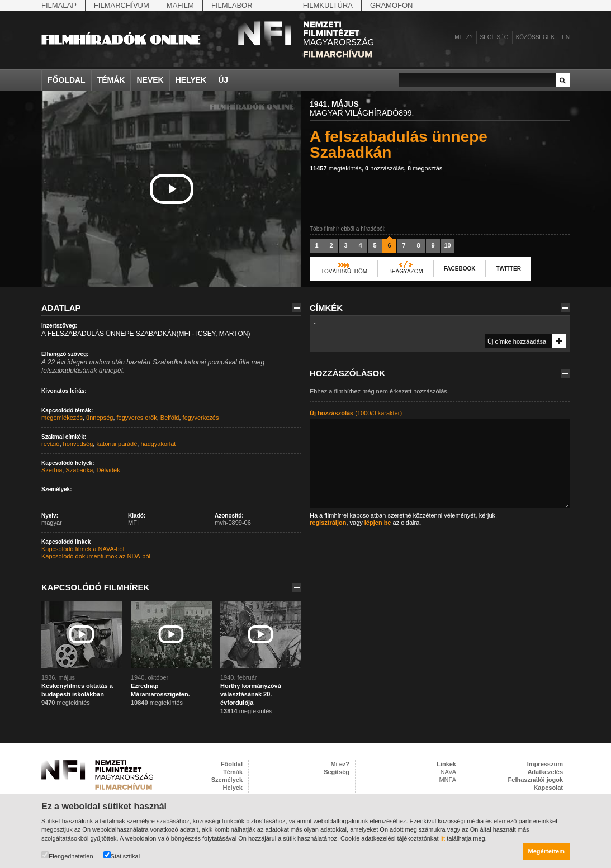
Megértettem (546, 851)
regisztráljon (328, 523)
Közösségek (535, 37)
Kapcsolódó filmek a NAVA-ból (83, 549)
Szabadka (79, 470)
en (566, 37)
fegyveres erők (137, 418)
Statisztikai (122, 855)
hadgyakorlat (158, 444)
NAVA (448, 772)
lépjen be (378, 523)
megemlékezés (62, 418)
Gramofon (392, 5)
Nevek (150, 80)
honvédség (78, 444)
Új (223, 80)
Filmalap (59, 5)
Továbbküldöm (344, 271)
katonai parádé (117, 444)
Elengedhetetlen (67, 855)
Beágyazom (406, 271)
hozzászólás (385, 168)
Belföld (170, 418)
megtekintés (336, 168)
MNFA (447, 780)
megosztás (425, 168)
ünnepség (100, 418)
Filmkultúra (328, 5)
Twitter (508, 269)
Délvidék (108, 470)
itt (443, 838)
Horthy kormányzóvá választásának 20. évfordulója (251, 694)
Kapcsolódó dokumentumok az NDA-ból (96, 556)
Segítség (494, 37)
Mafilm (180, 5)
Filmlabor (232, 5)
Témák (111, 80)
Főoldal (67, 80)
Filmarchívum (122, 5)
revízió (50, 444)
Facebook (460, 269)
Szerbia (52, 470)
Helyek (191, 80)
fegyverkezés (201, 418)
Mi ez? (463, 37)
